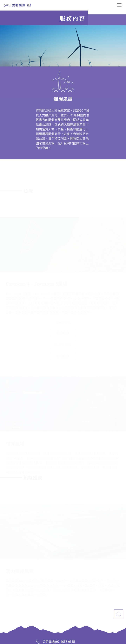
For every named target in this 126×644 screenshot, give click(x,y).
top (118, 616)
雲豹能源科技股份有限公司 (17, 5)
